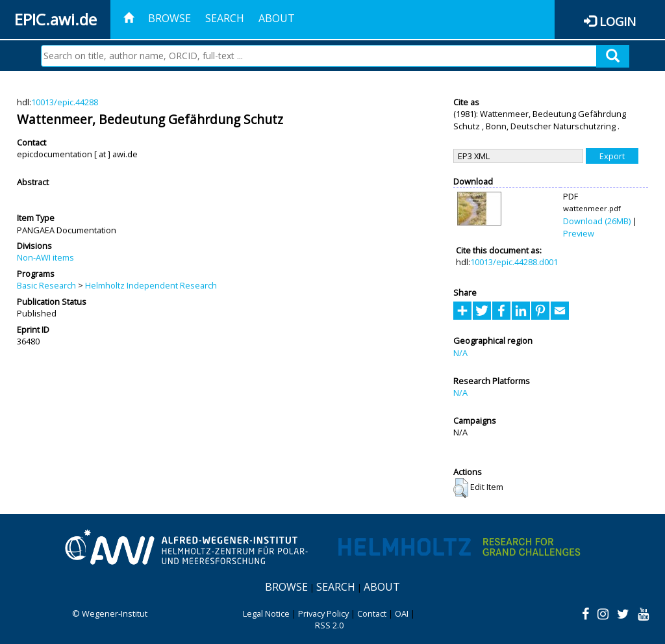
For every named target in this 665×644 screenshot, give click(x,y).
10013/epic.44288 (65, 102)
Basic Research (46, 285)
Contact (372, 613)
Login (618, 21)
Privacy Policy (323, 613)
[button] (461, 488)
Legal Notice (266, 613)
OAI (402, 613)
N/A (460, 353)
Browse (169, 18)
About (277, 18)
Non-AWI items (45, 257)
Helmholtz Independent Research (151, 285)
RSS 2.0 (329, 625)
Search (225, 18)
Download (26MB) (597, 221)
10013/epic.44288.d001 (514, 262)
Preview (579, 233)
